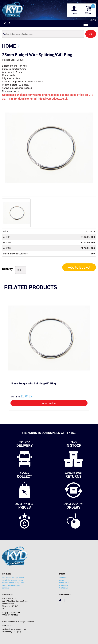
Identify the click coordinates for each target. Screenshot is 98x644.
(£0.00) (88, 13)
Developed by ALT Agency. (12, 632)
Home (9, 46)
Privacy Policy (7, 625)
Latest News (64, 583)
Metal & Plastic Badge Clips (13, 583)
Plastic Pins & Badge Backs (13, 578)
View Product (49, 403)
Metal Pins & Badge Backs (12, 580)
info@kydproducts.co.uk (11, 612)
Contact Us (64, 588)
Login (74, 13)
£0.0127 (21, 396)
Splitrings (6, 588)
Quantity (7, 269)
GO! (91, 34)
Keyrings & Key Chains (11, 585)
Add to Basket (79, 267)
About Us (63, 578)
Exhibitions (64, 585)
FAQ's (62, 580)
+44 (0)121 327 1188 (10, 615)
